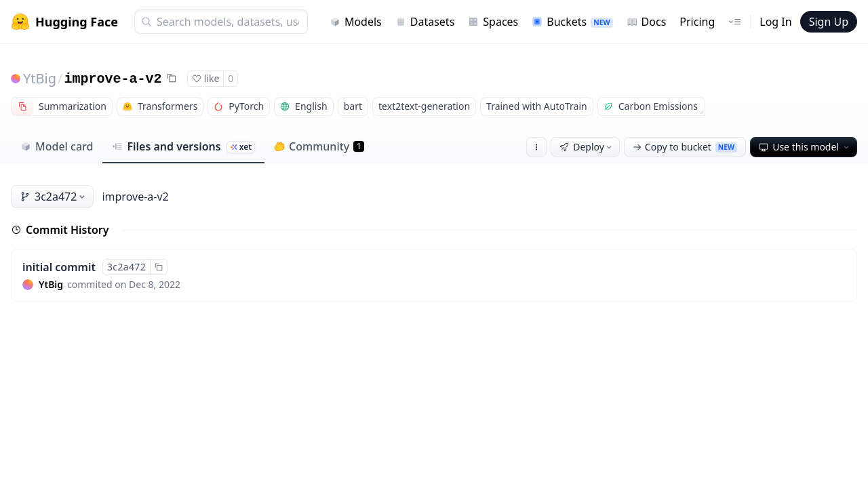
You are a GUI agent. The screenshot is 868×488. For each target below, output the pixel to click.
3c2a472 (54, 197)
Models (356, 22)
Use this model (805, 147)
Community (319, 146)
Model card (57, 146)
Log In (775, 22)
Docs (647, 22)
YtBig (40, 78)
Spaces (493, 22)
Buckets (572, 22)
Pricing (697, 22)
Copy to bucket (685, 147)
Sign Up (829, 22)
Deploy (587, 147)
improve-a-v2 (113, 79)
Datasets (425, 22)
